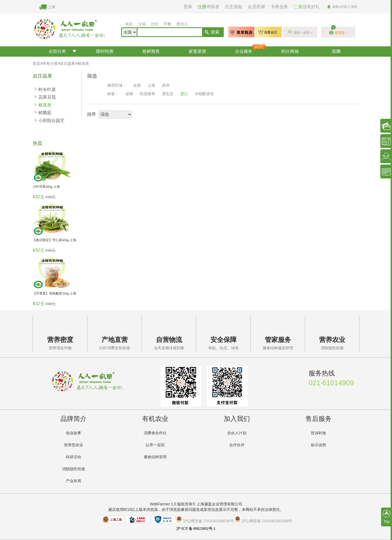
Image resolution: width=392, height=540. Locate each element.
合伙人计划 (237, 433)
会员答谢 (256, 7)
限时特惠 (105, 51)
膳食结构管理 (155, 457)
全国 (137, 85)
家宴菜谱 (197, 51)
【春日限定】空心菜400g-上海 (54, 240)
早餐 (167, 24)
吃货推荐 (148, 94)
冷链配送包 (204, 94)
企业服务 (251, 50)
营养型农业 (73, 445)
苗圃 (336, 51)
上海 (51, 7)
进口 (184, 94)
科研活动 (73, 457)
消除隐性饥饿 (73, 469)
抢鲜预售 (151, 51)
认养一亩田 (155, 445)
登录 (188, 7)
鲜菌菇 (43, 113)
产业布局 (73, 481)
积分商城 (290, 51)
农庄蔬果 (68, 64)
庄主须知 (234, 7)
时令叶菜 (45, 90)
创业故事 (73, 433)
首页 (36, 64)
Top (387, 517)
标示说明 (318, 445)
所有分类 (50, 64)
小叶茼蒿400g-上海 (46, 187)
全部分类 (57, 51)
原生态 (168, 94)
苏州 (166, 85)
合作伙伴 (237, 445)
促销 (129, 94)
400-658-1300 (342, 7)
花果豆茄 (45, 97)
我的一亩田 (302, 33)
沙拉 (155, 24)
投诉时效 (318, 433)
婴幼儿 (182, 24)
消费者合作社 (155, 433)
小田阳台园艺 (49, 121)
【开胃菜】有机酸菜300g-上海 (54, 293)
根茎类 (83, 64)
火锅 (142, 24)
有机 (129, 24)
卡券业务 (279, 7)
